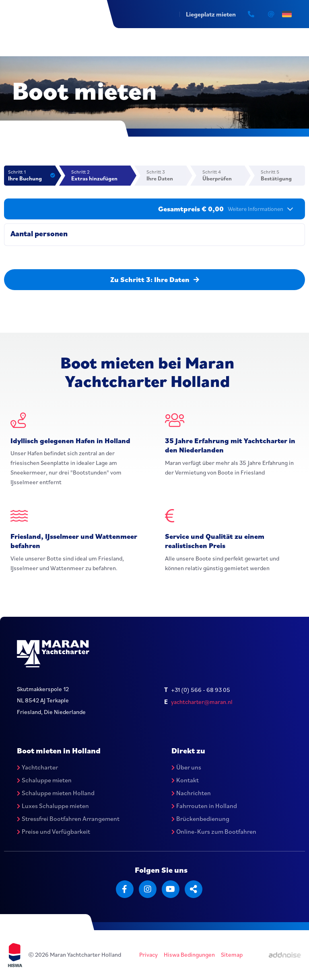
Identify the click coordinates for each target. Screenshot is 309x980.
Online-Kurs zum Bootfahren (214, 831)
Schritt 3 (166, 175)
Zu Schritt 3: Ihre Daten (155, 279)
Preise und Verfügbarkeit (54, 831)
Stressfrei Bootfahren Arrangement (68, 818)
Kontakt (185, 780)
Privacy (148, 954)
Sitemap (232, 954)
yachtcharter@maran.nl (202, 702)
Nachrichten (191, 793)
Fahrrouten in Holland (204, 806)
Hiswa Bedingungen (189, 954)
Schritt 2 (101, 175)
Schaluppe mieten (44, 780)
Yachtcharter (37, 767)
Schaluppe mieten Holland (56, 793)
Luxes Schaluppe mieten (53, 806)
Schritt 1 (32, 175)
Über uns (186, 767)
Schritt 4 (224, 175)
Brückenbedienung (200, 818)
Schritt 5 (283, 175)
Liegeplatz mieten (211, 14)
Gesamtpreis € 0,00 (226, 209)
